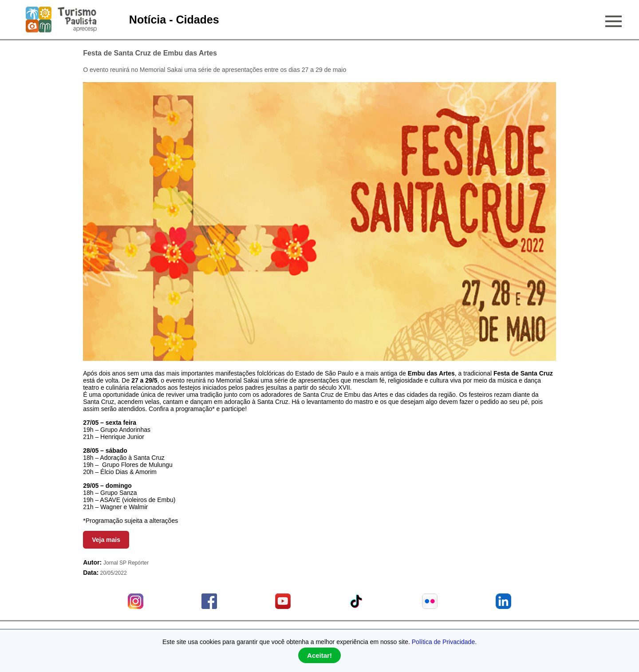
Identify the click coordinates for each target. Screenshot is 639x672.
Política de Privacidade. (444, 642)
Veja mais (106, 540)
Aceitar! (319, 655)
